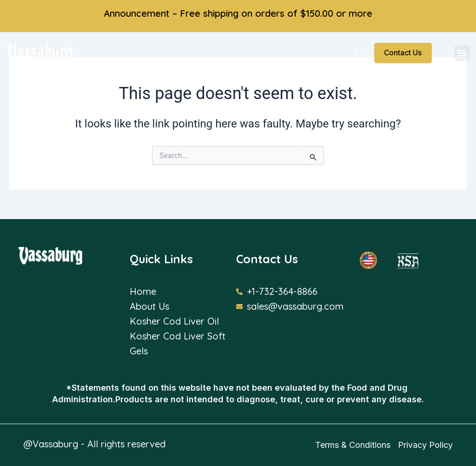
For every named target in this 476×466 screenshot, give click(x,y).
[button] (462, 53)
